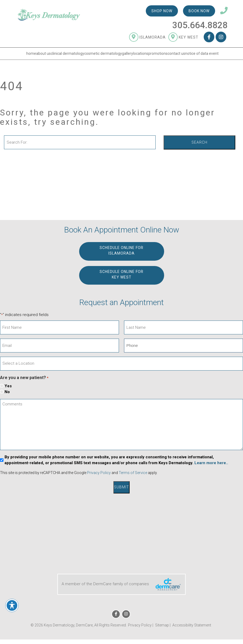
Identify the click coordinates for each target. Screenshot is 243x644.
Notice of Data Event (202, 55)
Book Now (199, 12)
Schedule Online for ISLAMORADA (121, 250)
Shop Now (162, 12)
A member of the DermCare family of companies (121, 583)
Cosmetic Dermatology (103, 55)
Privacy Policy (99, 473)
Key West (183, 38)
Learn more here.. (211, 463)
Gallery (127, 55)
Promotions (158, 55)
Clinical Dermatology (67, 55)
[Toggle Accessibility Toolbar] (12, 605)
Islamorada (147, 38)
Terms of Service (133, 473)
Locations (141, 55)
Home (31, 55)
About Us (43, 55)
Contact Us (176, 55)
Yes (8, 386)
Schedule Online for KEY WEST (121, 274)
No (7, 392)
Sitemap (162, 624)
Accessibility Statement (192, 624)
